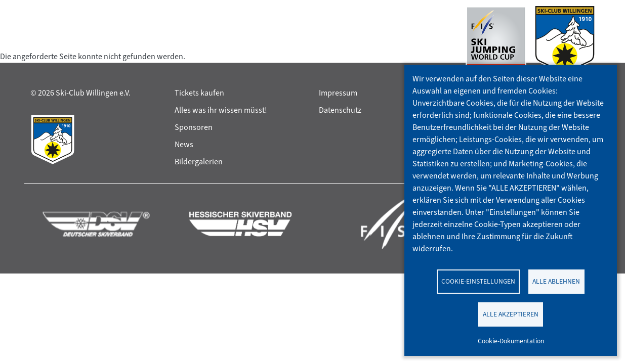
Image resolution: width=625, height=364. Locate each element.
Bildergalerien (199, 162)
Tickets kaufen (199, 93)
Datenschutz (340, 110)
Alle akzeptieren (511, 314)
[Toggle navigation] (40, 42)
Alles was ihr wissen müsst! (221, 110)
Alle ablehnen (556, 281)
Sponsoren (194, 127)
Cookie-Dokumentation (511, 341)
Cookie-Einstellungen (478, 281)
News (184, 144)
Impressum (338, 93)
